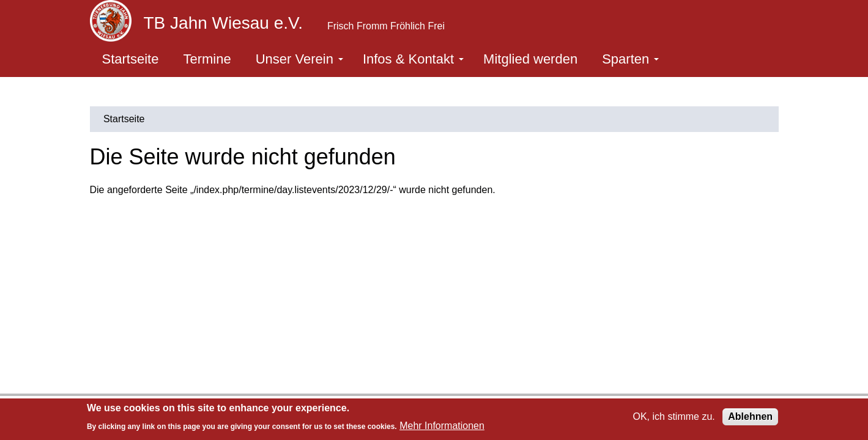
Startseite (131, 59)
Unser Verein (299, 59)
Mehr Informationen (442, 426)
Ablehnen (750, 416)
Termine (207, 59)
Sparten (630, 59)
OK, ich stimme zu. (674, 416)
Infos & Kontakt (413, 59)
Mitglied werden (530, 59)
